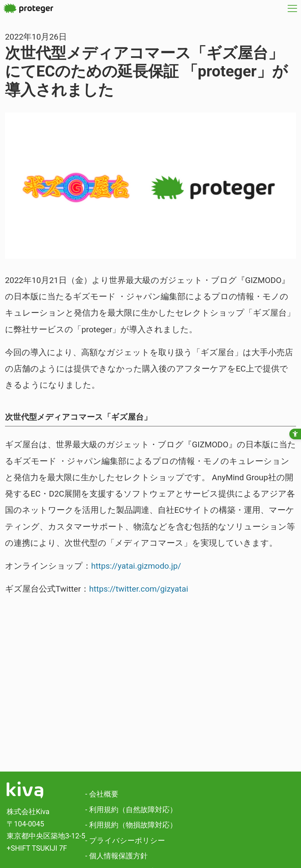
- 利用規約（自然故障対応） (131, 810)
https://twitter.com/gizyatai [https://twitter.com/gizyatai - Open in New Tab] (139, 589)
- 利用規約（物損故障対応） (131, 825)
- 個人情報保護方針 (116, 856)
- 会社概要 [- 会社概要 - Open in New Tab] (102, 794)
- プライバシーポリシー (125, 841)
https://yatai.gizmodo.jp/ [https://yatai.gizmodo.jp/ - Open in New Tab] (136, 566)
